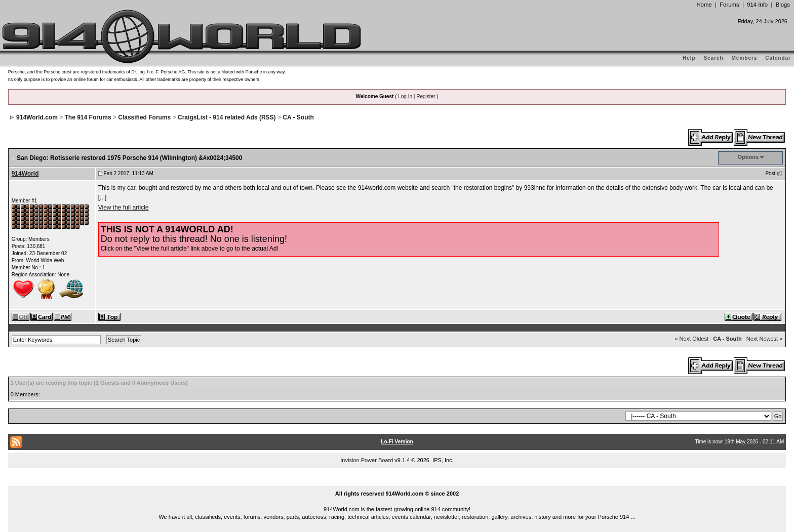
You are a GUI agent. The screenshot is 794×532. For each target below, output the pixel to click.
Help (689, 58)
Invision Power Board (367, 460)
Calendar (778, 58)
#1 (780, 173)
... (397, 482)
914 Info (757, 5)
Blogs (783, 5)
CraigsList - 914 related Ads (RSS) (227, 117)
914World (25, 174)
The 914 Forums (88, 117)
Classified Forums (144, 117)
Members (745, 58)
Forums (729, 5)
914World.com (37, 117)
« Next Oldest (691, 339)
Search (713, 58)
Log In (405, 96)
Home (704, 5)
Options (748, 157)
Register (426, 96)
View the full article (124, 208)
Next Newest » (765, 339)
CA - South (298, 117)
